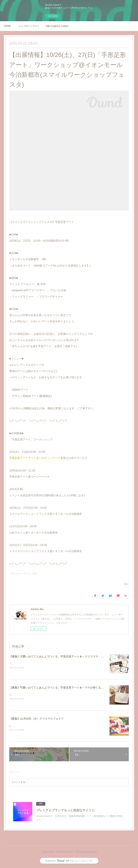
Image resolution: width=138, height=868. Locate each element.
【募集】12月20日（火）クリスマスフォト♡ (36, 719)
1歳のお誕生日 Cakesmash (57, 26)
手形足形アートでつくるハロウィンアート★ (36, 458)
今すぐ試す (53, 16)
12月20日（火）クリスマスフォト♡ (28, 727)
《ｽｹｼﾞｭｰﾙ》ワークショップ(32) (23, 574)
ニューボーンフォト (29, 26)
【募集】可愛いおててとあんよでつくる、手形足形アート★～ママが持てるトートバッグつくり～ (69, 688)
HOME (7, 26)
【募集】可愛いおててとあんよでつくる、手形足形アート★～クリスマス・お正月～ (60, 656)
